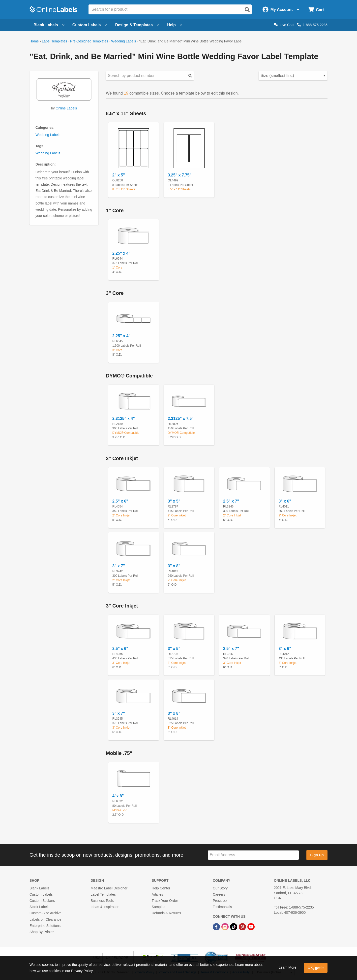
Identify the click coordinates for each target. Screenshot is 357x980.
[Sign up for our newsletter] (253, 855)
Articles (157, 894)
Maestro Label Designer (109, 888)
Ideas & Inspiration (105, 907)
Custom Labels (41, 894)
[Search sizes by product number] (150, 76)
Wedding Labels (123, 41)
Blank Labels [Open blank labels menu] (49, 25)
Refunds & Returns (166, 913)
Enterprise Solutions (45, 926)
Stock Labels (39, 907)
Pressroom (221, 901)
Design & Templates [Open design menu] (137, 25)
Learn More (288, 967)
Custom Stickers (42, 901)
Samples (158, 907)
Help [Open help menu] (175, 25)
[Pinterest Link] (243, 927)
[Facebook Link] (217, 927)
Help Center (161, 888)
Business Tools (102, 901)
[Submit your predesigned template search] (190, 76)
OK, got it (316, 968)
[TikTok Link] (234, 927)
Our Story (220, 888)
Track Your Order (165, 901)
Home (34, 41)
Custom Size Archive (45, 913)
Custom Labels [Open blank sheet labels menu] (90, 25)
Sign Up (317, 855)
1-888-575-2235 (312, 25)
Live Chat (284, 25)
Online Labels (66, 108)
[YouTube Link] (251, 927)
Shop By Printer (42, 932)
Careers (219, 894)
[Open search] (247, 10)
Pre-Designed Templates (89, 41)
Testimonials (222, 907)
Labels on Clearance (45, 919)
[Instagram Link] (225, 927)
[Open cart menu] (316, 10)
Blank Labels (39, 888)
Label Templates (55, 41)
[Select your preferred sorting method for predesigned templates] (293, 76)
